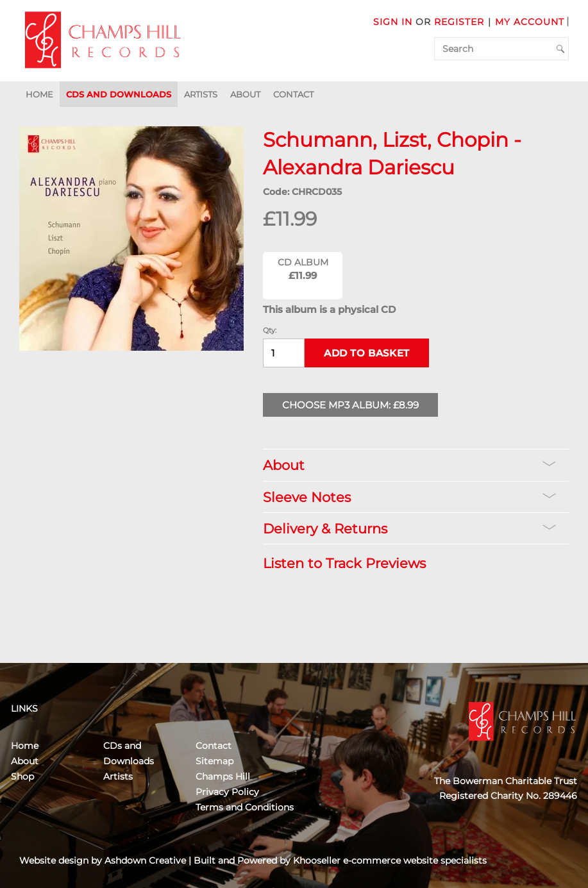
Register (459, 22)
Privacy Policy (227, 792)
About (245, 94)
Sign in (393, 22)
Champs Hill (223, 776)
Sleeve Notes (409, 497)
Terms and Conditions (245, 807)
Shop (22, 776)
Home (39, 94)
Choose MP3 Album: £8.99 (350, 405)
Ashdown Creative (145, 860)
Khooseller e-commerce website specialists (390, 860)
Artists (201, 94)
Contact (293, 94)
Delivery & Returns (409, 529)
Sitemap (214, 761)
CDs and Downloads (119, 94)
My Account (530, 22)
